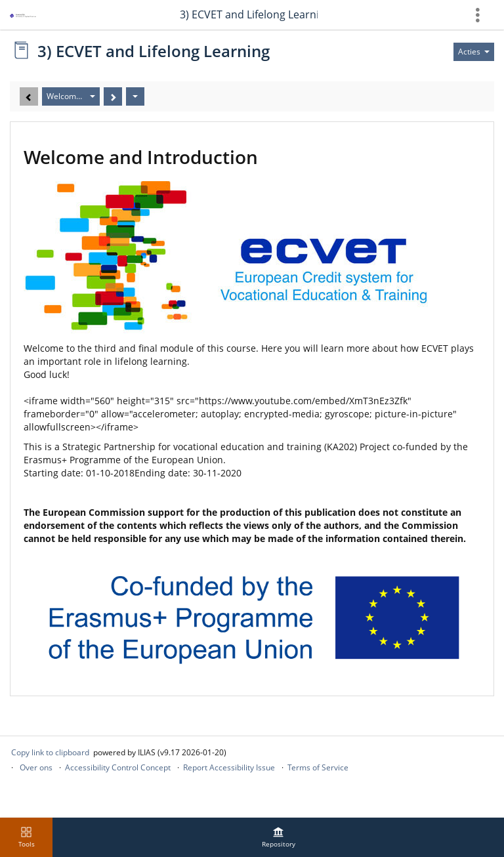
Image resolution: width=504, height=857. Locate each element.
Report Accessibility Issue (229, 767)
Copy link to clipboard (50, 752)
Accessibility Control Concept (118, 767)
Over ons (36, 767)
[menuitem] (278, 837)
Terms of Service (318, 767)
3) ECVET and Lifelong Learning (249, 14)
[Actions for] (474, 52)
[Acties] (135, 96)
